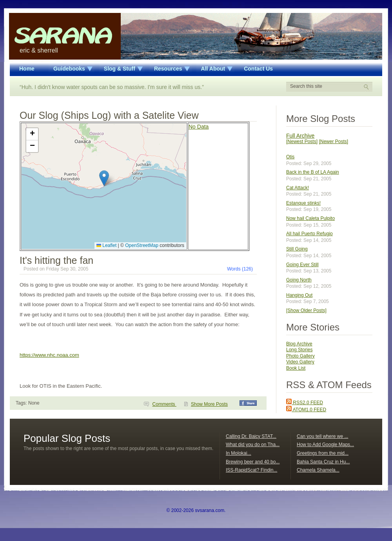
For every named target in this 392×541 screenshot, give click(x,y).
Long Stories (299, 350)
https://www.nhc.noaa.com (49, 355)
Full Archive (300, 136)
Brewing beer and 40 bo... (253, 462)
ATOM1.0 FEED (306, 410)
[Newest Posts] (302, 142)
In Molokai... (239, 453)
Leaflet (106, 245)
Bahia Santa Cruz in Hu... (323, 462)
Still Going (297, 249)
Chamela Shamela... (318, 470)
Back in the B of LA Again (313, 172)
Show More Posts (209, 404)
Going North (299, 280)
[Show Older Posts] (306, 310)
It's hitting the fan (56, 260)
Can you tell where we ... (322, 436)
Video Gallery (300, 362)
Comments (164, 404)
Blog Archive (299, 344)
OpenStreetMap (142, 245)
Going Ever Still (302, 265)
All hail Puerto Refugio (309, 234)
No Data (199, 127)
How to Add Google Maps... (325, 445)
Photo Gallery (300, 356)
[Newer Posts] (333, 142)
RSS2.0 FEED (305, 403)
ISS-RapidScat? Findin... (251, 470)
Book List (296, 368)
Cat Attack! (298, 188)
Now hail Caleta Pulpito (310, 218)
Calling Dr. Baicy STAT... (251, 436)
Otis (290, 157)
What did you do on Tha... (253, 445)
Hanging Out (299, 295)
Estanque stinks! (303, 203)
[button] (104, 178)
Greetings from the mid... (323, 453)
